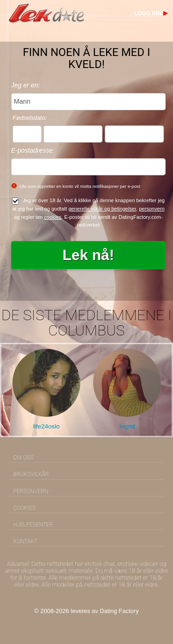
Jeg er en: (25, 85)
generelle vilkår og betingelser (102, 209)
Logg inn (148, 13)
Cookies (24, 508)
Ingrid (127, 426)
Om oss (23, 458)
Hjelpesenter (33, 525)
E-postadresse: (33, 150)
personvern (152, 209)
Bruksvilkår (31, 474)
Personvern (31, 491)
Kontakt (25, 541)
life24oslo (46, 426)
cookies (53, 217)
